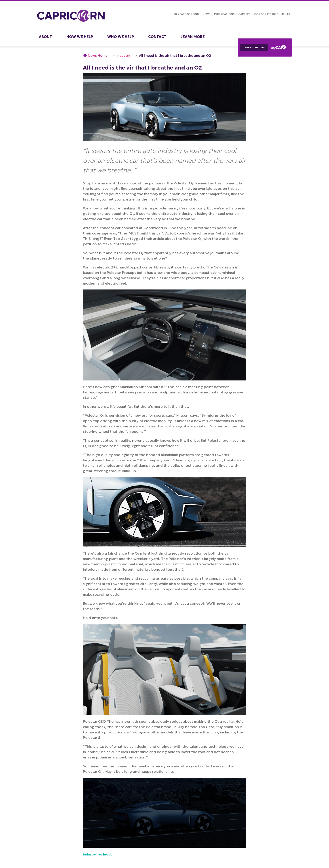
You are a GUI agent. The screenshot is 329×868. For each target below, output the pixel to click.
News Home (98, 56)
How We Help (80, 37)
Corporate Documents (272, 14)
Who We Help (121, 37)
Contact (157, 37)
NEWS (207, 14)
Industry (123, 56)
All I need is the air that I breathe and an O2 (175, 56)
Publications (224, 14)
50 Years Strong (186, 14)
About (45, 37)
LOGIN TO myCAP (254, 48)
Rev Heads (105, 854)
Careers (244, 14)
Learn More (193, 37)
